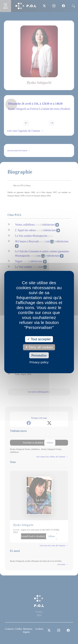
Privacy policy (39, 362)
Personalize (39, 355)
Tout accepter (39, 339)
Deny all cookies (39, 347)
